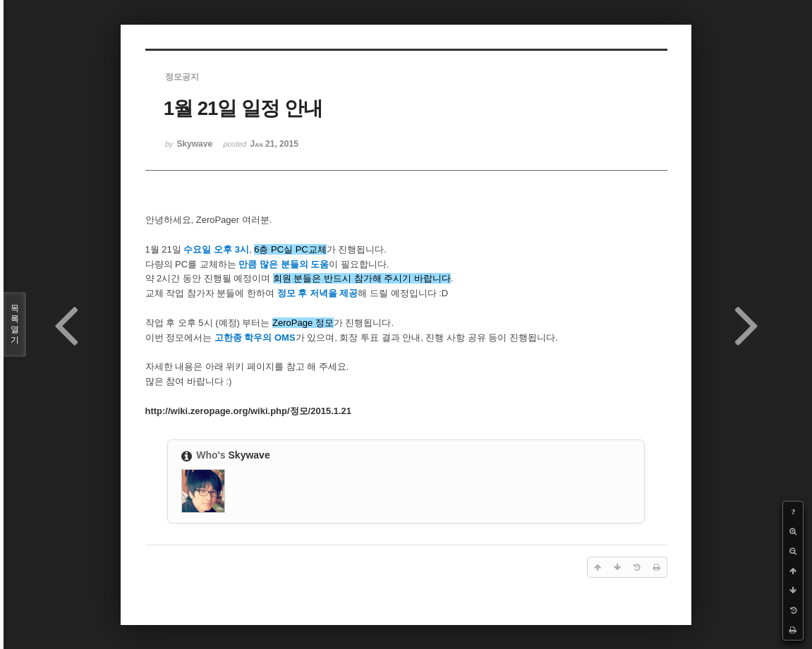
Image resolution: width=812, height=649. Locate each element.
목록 (15, 324)
